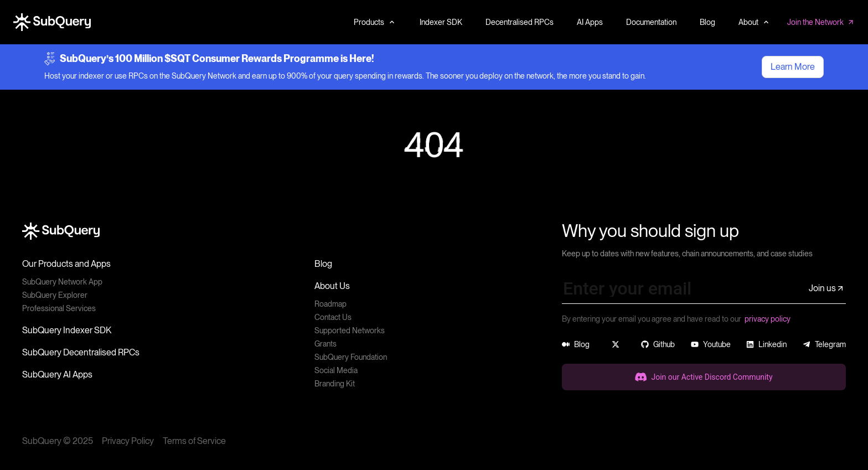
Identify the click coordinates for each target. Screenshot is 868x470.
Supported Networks (350, 330)
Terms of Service (194, 441)
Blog (323, 264)
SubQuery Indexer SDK (67, 330)
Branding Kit (335, 384)
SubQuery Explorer (55, 295)
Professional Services (59, 308)
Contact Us (333, 317)
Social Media (336, 370)
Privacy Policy (128, 441)
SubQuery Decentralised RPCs (81, 352)
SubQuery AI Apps (57, 375)
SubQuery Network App (62, 282)
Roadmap (330, 304)
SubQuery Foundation (351, 357)
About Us (332, 286)
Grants (325, 344)
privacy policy (768, 319)
